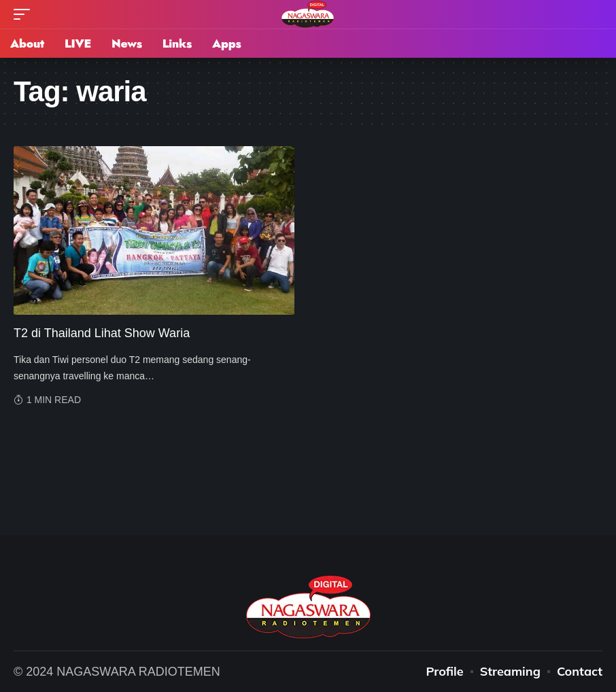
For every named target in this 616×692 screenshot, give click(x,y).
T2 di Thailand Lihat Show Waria (102, 333)
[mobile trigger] (25, 14)
